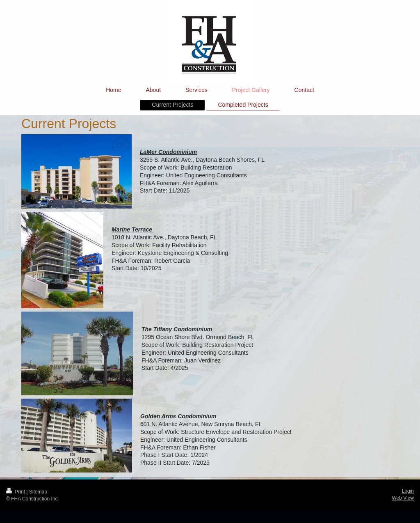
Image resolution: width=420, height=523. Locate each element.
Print (16, 492)
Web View (403, 498)
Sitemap (38, 492)
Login (408, 491)
